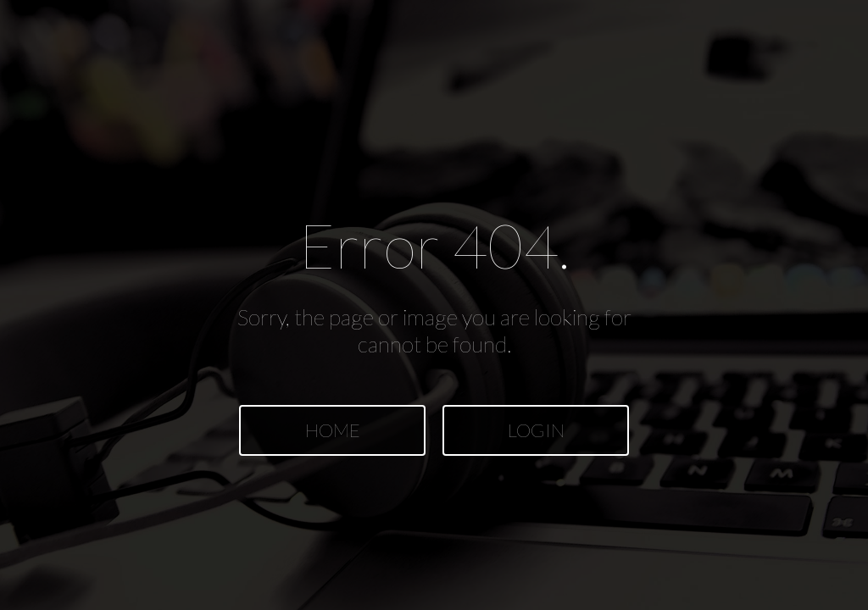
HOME (333, 430)
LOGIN (536, 430)
